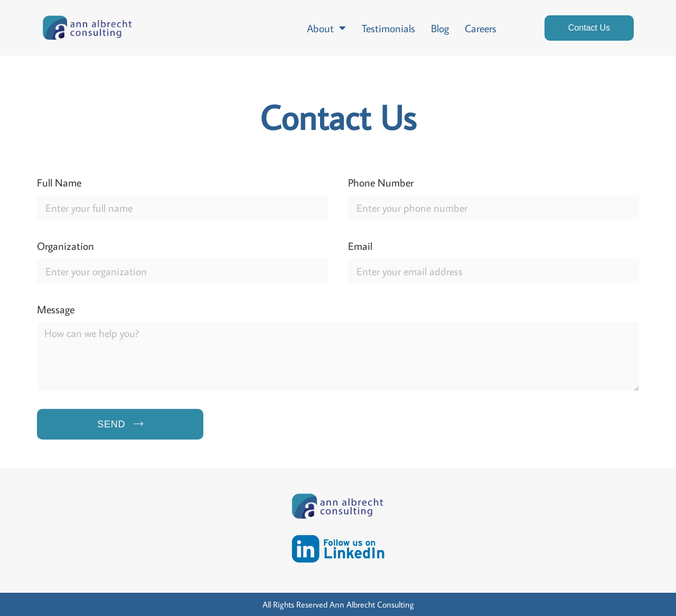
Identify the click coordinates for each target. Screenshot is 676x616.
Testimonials (388, 28)
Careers (481, 28)
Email (360, 246)
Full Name (59, 182)
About (326, 28)
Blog (440, 28)
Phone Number (381, 182)
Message (56, 309)
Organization (65, 246)
